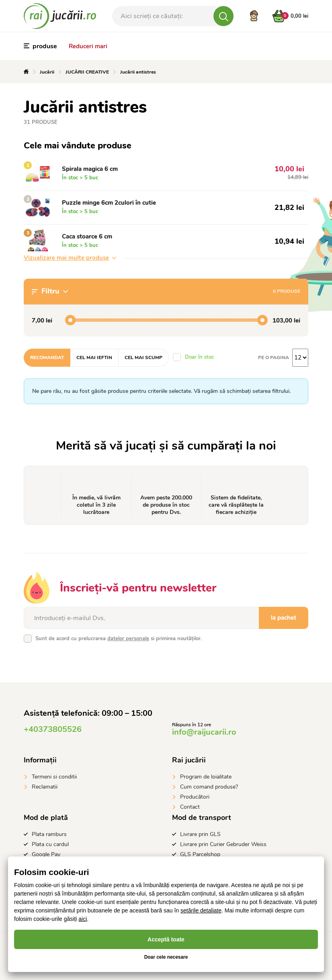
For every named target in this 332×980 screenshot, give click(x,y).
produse (40, 46)
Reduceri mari (88, 46)
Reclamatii (45, 787)
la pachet (284, 618)
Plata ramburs (49, 834)
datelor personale (128, 639)
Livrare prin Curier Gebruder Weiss (223, 844)
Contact (190, 807)
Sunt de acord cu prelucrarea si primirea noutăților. (119, 639)
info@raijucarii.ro (204, 732)
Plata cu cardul (50, 844)
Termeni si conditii (54, 777)
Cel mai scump (143, 357)
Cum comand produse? (209, 787)
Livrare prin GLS (200, 834)
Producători (195, 797)
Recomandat (47, 357)
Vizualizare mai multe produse (70, 258)
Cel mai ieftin (94, 357)
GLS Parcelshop (200, 854)
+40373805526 (53, 729)
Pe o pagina (274, 357)
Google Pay (46, 854)
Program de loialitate (206, 777)
